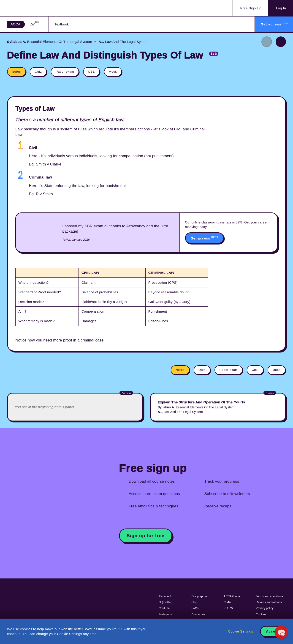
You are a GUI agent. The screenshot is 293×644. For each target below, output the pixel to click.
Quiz (38, 72)
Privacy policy (265, 608)
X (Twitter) (166, 602)
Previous (267, 42)
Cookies (261, 614)
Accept (273, 631)
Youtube (165, 608)
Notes (16, 72)
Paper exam (65, 72)
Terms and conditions (270, 596)
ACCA (15, 24)
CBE (92, 72)
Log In (281, 8)
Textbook (62, 24)
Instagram (166, 614)
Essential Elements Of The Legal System (50, 42)
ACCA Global (232, 596)
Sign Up (251, 8)
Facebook (166, 596)
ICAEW (228, 608)
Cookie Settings (240, 631)
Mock (113, 72)
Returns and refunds (269, 602)
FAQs (195, 608)
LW (34, 24)
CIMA (227, 602)
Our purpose (199, 596)
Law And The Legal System (123, 42)
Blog (194, 602)
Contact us (198, 614)
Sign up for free (145, 536)
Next (281, 42)
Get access (205, 238)
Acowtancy (30, 8)
